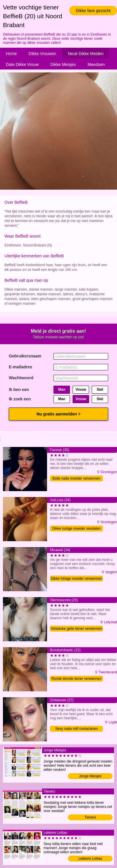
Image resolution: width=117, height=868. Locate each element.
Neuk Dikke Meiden (86, 54)
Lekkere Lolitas (90, 859)
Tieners (90, 817)
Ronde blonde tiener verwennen (76, 679)
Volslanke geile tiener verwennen (76, 629)
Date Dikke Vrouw (22, 64)
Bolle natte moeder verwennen (77, 478)
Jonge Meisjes (90, 776)
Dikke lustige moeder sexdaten (76, 529)
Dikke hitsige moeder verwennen (76, 579)
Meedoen (96, 64)
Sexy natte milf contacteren (77, 729)
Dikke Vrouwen (42, 54)
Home (11, 54)
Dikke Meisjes (63, 64)
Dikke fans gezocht (93, 11)
